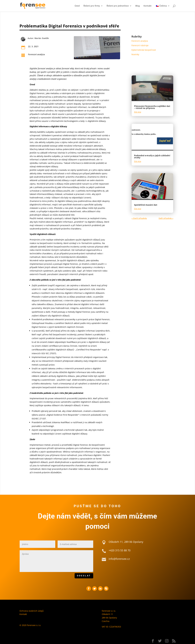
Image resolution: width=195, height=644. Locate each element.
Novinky (135, 54)
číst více (138, 112)
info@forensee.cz (119, 559)
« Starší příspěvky (139, 218)
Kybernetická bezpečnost (144, 50)
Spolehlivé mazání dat (146, 205)
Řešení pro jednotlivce (118, 6)
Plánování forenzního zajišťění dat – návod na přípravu (152, 107)
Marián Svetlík (42, 38)
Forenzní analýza (36, 54)
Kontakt (148, 6)
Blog (138, 6)
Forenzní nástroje (140, 45)
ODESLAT (84, 576)
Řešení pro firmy (92, 6)
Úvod (77, 6)
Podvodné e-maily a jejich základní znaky (152, 156)
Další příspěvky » (166, 218)
